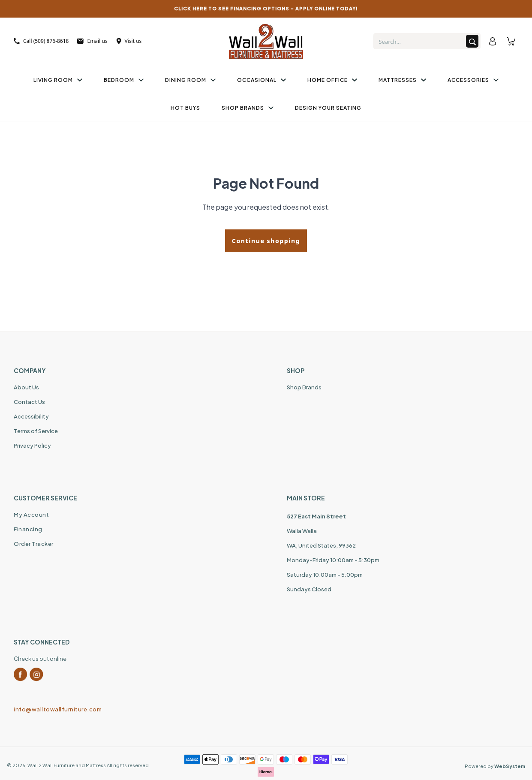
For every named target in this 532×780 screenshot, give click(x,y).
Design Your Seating (328, 108)
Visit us (129, 41)
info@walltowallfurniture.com (58, 709)
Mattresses (402, 80)
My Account (31, 515)
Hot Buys (185, 108)
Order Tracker (34, 544)
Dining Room (190, 80)
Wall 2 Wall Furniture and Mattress (67, 765)
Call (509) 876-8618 (41, 41)
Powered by (495, 766)
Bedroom (124, 80)
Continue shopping (266, 241)
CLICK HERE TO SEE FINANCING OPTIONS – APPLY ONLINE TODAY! (266, 8)
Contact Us (29, 402)
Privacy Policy (32, 446)
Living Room (58, 80)
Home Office (332, 80)
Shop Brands (248, 108)
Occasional (261, 80)
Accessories (473, 80)
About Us (26, 387)
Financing (28, 529)
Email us (92, 41)
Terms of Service (36, 431)
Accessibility (31, 416)
